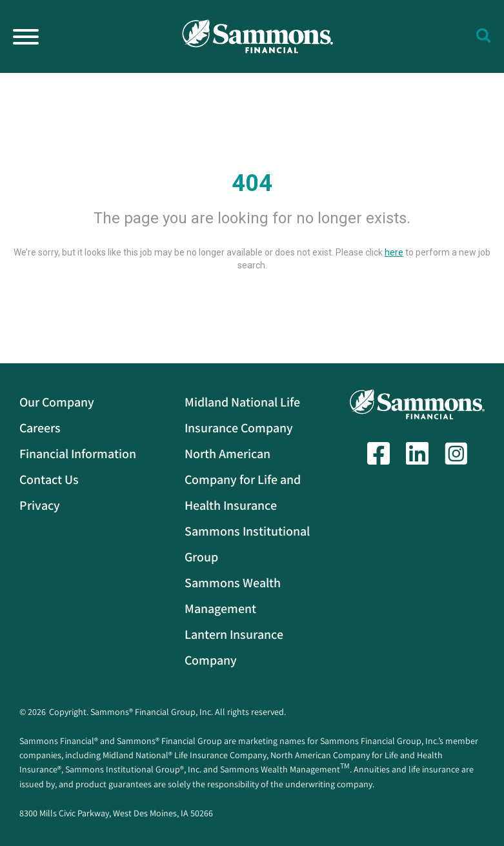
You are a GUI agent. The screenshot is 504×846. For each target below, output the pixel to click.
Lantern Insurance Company (234, 647)
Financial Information (78, 454)
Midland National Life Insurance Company (242, 415)
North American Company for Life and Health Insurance (243, 479)
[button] (483, 34)
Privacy (40, 505)
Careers (40, 428)
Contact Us (49, 479)
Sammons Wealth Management (233, 596)
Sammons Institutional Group (247, 544)
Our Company (57, 402)
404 (252, 183)
